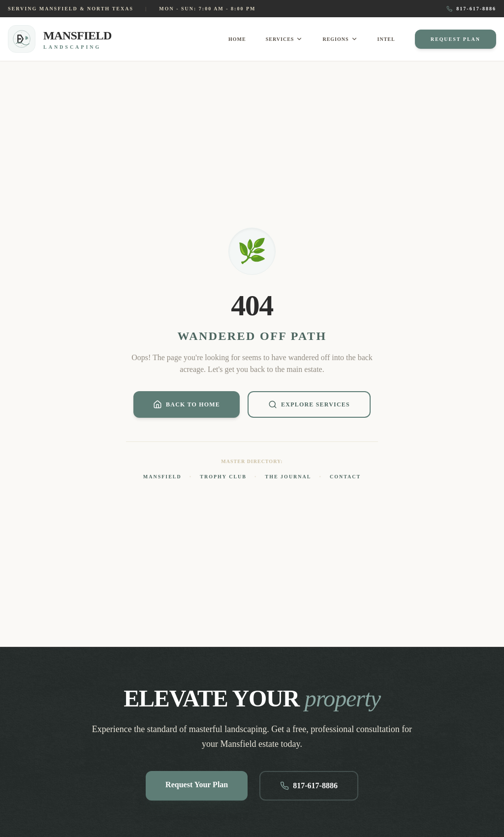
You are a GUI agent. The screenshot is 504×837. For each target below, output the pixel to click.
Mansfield (162, 477)
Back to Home (187, 404)
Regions (340, 39)
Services (284, 39)
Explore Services (309, 404)
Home (237, 39)
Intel (386, 39)
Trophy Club (223, 477)
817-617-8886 (471, 9)
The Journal (288, 477)
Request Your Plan (197, 785)
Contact (345, 477)
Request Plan (456, 39)
